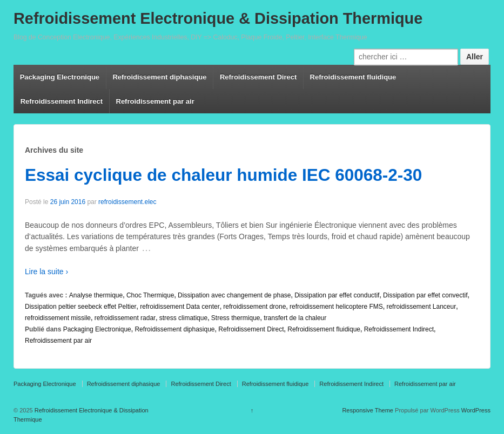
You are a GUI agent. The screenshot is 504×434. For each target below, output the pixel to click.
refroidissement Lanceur (421, 307)
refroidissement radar (125, 318)
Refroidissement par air (155, 101)
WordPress (476, 410)
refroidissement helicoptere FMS (336, 307)
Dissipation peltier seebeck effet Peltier (81, 307)
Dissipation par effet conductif (337, 295)
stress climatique (183, 318)
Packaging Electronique (60, 77)
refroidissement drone (254, 307)
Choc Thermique (150, 295)
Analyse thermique (96, 295)
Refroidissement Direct (258, 77)
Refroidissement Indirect (62, 101)
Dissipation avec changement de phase (234, 295)
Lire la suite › (46, 272)
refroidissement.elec (127, 202)
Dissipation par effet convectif (425, 295)
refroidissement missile (58, 318)
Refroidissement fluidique (353, 77)
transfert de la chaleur (295, 318)
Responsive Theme (368, 410)
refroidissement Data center (180, 307)
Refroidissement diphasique (159, 77)
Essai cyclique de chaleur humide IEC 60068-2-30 (223, 175)
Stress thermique (236, 318)
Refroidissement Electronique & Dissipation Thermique (218, 18)
